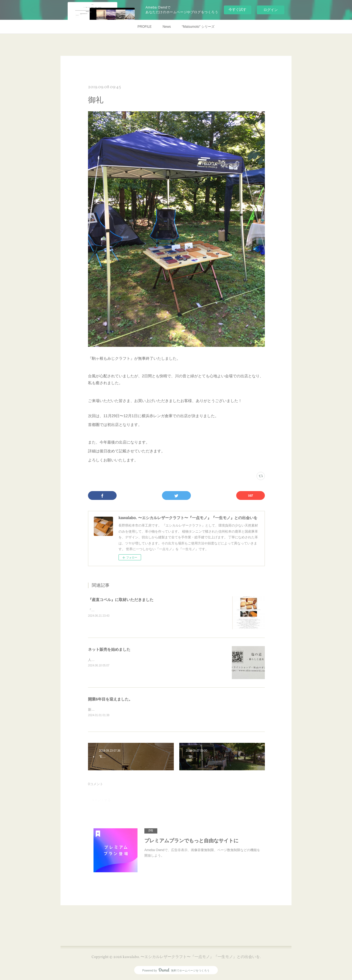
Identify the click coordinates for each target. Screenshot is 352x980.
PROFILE (145, 27)
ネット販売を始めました (109, 649)
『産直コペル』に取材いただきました (121, 600)
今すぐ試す (237, 9)
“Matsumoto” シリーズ (198, 27)
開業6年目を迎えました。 (110, 699)
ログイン (271, 10)
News (167, 27)
